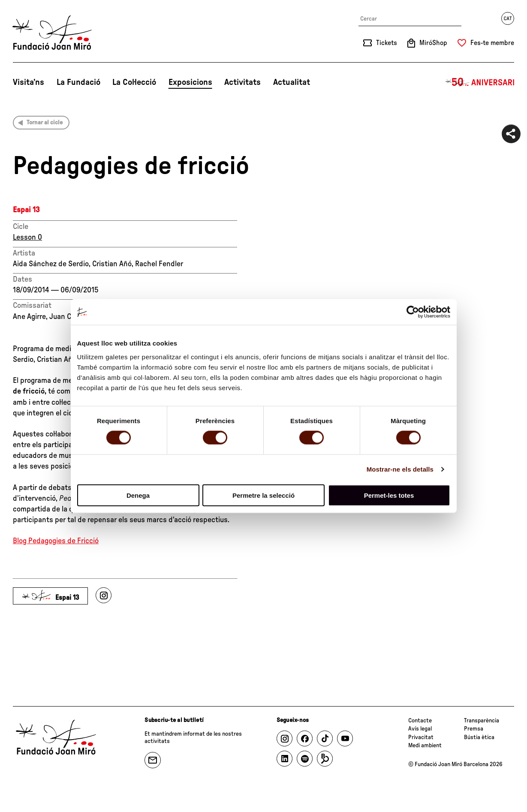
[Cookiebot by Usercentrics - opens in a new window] (413, 312)
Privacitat (421, 737)
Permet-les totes (389, 495)
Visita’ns (29, 82)
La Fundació (78, 82)
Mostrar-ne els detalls (400, 469)
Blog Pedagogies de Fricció (56, 541)
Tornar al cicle (45, 123)
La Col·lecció (134, 82)
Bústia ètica (479, 737)
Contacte (420, 721)
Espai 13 (26, 210)
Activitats (242, 82)
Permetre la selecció (263, 495)
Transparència (482, 721)
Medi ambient (425, 746)
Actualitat (292, 82)
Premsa (474, 729)
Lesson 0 (27, 238)
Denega (138, 495)
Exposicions (190, 82)
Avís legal (420, 729)
